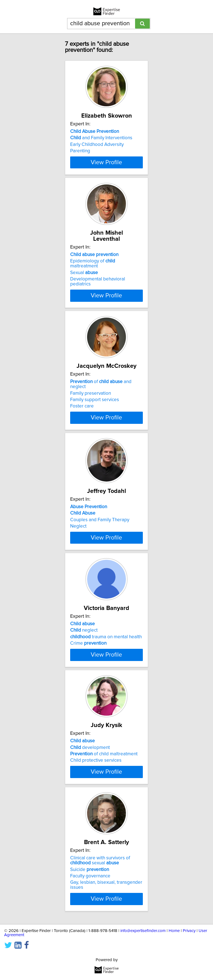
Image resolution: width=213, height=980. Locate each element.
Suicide (90, 966)
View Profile (106, 178)
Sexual (84, 292)
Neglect (78, 569)
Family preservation (91, 421)
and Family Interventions (101, 144)
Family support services (95, 428)
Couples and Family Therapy (100, 562)
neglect (84, 689)
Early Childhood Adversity (97, 151)
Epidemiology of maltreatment (93, 283)
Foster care (82, 434)
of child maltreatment (104, 832)
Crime (88, 702)
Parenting (80, 157)
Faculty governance (90, 973)
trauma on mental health (106, 695)
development (90, 825)
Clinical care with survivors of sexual (100, 957)
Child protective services (96, 838)
